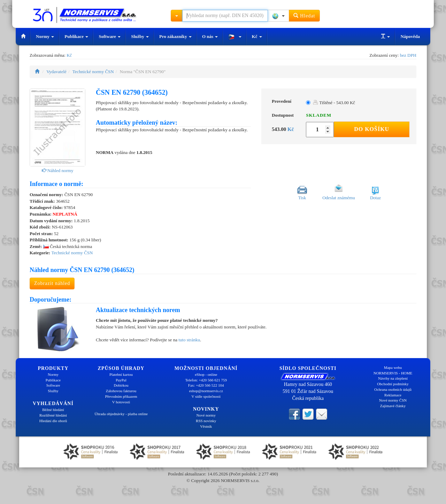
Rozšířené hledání (53, 415)
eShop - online (206, 374)
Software (110, 36)
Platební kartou (121, 374)
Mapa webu (393, 367)
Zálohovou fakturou (121, 391)
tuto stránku (189, 340)
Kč (257, 36)
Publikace (76, 36)
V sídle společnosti (206, 396)
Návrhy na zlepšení (393, 378)
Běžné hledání (53, 410)
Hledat (304, 15)
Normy (45, 36)
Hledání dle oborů (53, 421)
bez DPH (408, 55)
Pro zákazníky (175, 36)
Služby (140, 36)
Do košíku (372, 129)
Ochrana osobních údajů (393, 389)
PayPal (121, 380)
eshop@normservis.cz (206, 391)
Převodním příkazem (121, 396)
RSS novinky (206, 421)
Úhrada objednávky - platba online (121, 414)
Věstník (206, 426)
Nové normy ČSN (393, 400)
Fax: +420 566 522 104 (206, 385)
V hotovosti (121, 402)
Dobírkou (121, 385)
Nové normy (206, 415)
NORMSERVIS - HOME (393, 373)
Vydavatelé (56, 72)
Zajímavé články (393, 406)
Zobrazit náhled (52, 283)
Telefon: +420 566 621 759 (206, 380)
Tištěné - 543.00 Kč (334, 103)
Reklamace (393, 395)
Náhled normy (58, 170)
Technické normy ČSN (93, 72)
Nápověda (410, 36)
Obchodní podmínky (393, 384)
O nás (210, 36)
